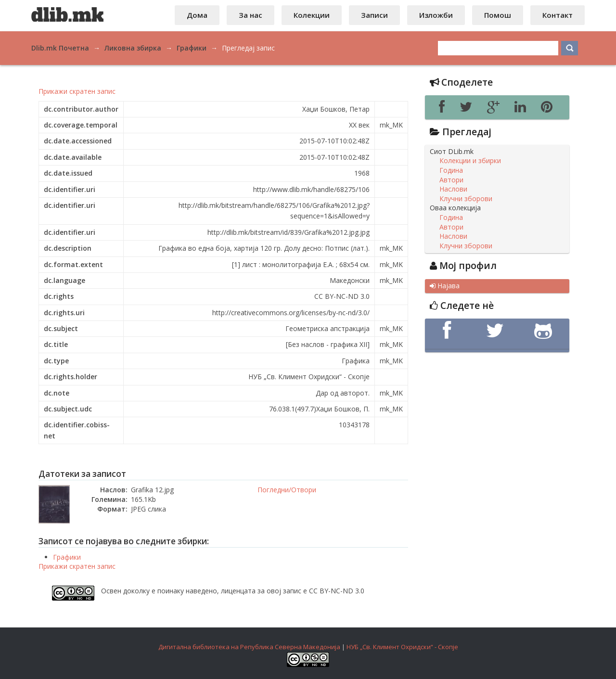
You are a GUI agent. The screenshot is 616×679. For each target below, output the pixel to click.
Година (451, 170)
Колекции (312, 15)
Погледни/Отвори (287, 490)
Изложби (436, 15)
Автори (451, 180)
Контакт (558, 15)
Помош (498, 15)
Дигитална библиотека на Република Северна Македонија (249, 647)
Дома (197, 15)
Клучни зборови (466, 199)
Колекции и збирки (470, 161)
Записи (374, 15)
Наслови (453, 189)
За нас (250, 15)
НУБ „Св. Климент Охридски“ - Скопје (402, 647)
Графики (67, 557)
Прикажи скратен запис (77, 91)
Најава (445, 286)
